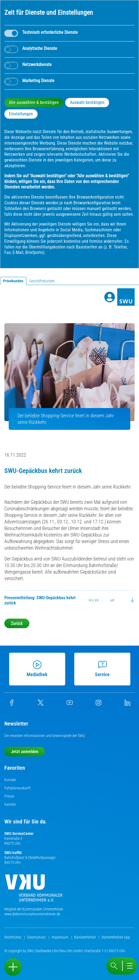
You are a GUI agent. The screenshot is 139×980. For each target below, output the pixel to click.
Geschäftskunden (42, 281)
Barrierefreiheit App (116, 937)
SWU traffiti (13, 853)
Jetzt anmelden (25, 752)
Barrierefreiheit (85, 937)
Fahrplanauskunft (18, 788)
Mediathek (39, 669)
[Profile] (110, 297)
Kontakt (10, 780)
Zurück (17, 623)
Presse (9, 796)
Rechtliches (13, 937)
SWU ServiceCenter (19, 834)
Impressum (60, 937)
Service (104, 669)
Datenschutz (37, 937)
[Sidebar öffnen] (13, 967)
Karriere (10, 804)
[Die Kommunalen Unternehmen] (34, 890)
